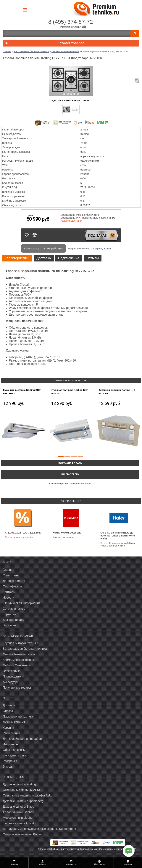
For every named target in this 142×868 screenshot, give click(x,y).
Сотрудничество (14, 609)
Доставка (44, 258)
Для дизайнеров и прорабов (22, 739)
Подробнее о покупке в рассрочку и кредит (90, 249)
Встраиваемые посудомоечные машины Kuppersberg (39, 829)
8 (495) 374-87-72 (70, 22)
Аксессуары (11, 682)
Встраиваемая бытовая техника (25, 649)
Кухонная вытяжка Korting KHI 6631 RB (117, 392)
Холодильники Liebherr (19, 812)
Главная (8, 570)
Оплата (8, 711)
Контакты (9, 592)
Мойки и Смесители (16, 665)
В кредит (9, 767)
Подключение (69, 258)
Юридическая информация (22, 603)
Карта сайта (11, 614)
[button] (61, 457)
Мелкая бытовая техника (20, 654)
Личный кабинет (14, 722)
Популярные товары (17, 688)
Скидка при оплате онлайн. (19, 537)
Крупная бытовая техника (20, 643)
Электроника (12, 671)
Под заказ (97, 236)
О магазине (11, 575)
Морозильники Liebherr (19, 818)
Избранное (10, 744)
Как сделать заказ (15, 755)
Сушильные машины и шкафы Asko (28, 795)
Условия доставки (71, 221)
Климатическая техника (19, 660)
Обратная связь (14, 750)
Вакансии (9, 625)
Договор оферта (14, 581)
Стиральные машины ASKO (22, 790)
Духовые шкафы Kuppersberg (23, 801)
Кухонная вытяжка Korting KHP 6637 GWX (22, 392)
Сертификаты (12, 586)
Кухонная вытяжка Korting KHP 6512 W (70, 392)
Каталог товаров (44, 43)
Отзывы (93, 258)
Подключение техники (18, 717)
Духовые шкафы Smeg (18, 807)
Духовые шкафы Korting (19, 784)
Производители (13, 676)
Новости (9, 598)
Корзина (8, 728)
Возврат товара (14, 620)
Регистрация (12, 733)
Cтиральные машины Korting (23, 834)
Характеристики (17, 258)
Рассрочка (10, 761)
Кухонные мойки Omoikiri (20, 823)
